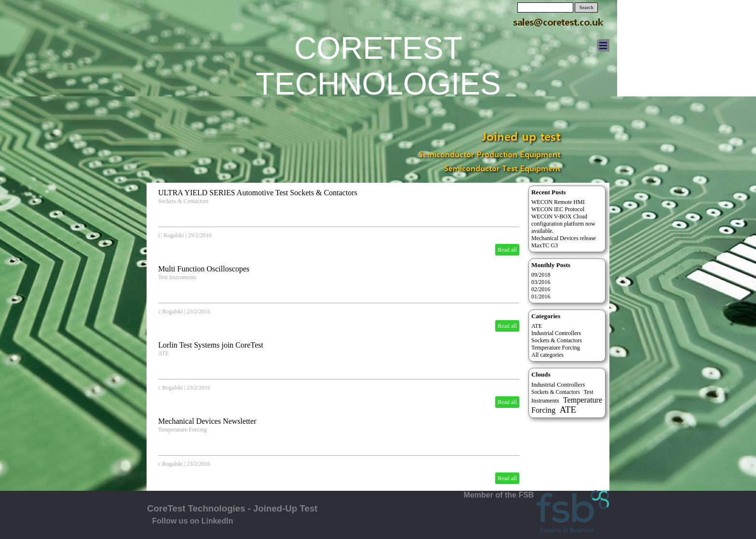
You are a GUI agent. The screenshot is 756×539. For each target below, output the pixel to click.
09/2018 (541, 275)
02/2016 (541, 289)
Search (587, 7)
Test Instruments (177, 277)
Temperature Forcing (182, 430)
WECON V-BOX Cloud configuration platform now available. (563, 224)
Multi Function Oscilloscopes (204, 269)
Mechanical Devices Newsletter (207, 421)
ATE (163, 353)
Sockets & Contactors (183, 201)
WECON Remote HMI (558, 202)
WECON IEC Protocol (558, 209)
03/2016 (541, 282)
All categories (547, 355)
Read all (507, 250)
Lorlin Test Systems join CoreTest (211, 345)
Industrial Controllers (556, 333)
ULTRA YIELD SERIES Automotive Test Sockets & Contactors (258, 193)
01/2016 (541, 296)
